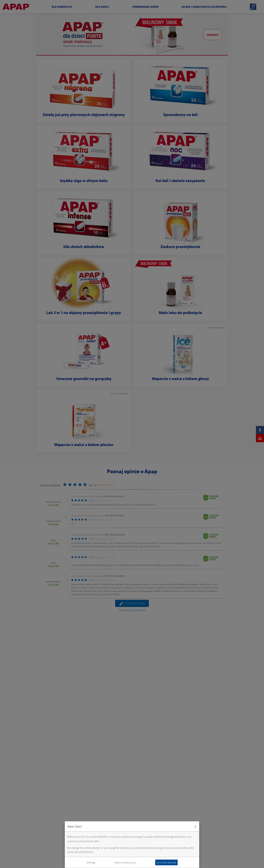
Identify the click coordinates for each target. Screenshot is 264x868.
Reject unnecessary (125, 862)
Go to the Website (166, 862)
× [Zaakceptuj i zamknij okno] (195, 826)
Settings (91, 862)
